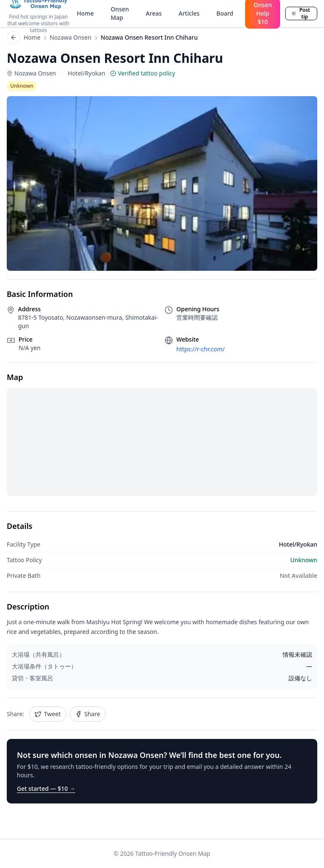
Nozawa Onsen (71, 37)
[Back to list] (13, 38)
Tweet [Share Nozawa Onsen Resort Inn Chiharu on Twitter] (47, 714)
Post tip (301, 13)
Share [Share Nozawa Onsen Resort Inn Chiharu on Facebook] (88, 714)
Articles (189, 13)
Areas (154, 13)
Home (85, 13)
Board (225, 13)
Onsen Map (120, 13)
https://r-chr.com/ (201, 349)
